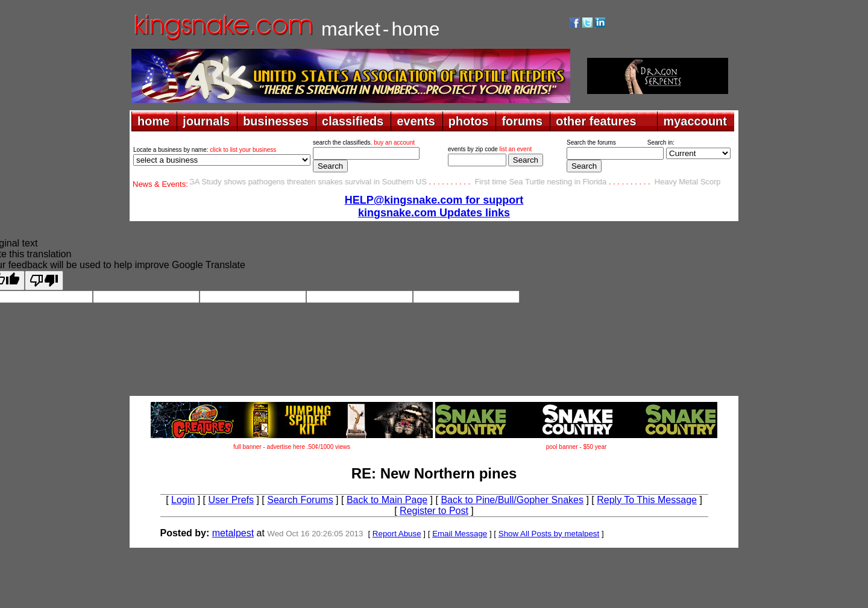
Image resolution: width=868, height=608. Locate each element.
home (153, 121)
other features (596, 121)
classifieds (353, 121)
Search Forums (300, 500)
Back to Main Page (387, 500)
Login (183, 500)
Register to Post (434, 511)
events (416, 121)
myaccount (695, 121)
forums (522, 121)
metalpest (233, 533)
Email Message (460, 534)
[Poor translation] (44, 280)
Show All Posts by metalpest (549, 534)
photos (469, 121)
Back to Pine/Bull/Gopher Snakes (512, 500)
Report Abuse (397, 534)
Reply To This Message (647, 500)
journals (206, 121)
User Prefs (231, 500)
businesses (276, 121)
